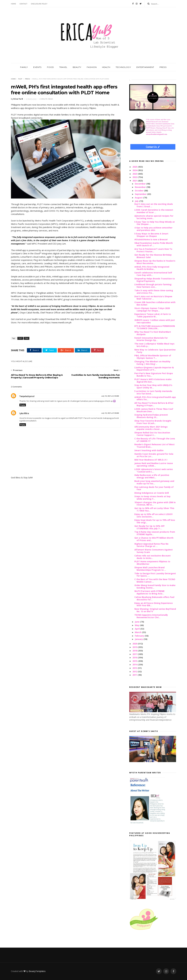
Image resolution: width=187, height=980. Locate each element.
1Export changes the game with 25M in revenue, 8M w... (155, 504)
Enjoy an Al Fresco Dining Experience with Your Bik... (154, 604)
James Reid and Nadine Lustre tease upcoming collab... (154, 464)
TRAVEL (63, 67)
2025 (135, 167)
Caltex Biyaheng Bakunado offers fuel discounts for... (154, 598)
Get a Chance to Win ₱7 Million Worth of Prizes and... (154, 539)
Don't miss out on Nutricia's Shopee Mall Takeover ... (153, 298)
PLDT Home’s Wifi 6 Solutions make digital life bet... (153, 381)
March (138, 632)
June (137, 622)
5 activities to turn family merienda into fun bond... (153, 392)
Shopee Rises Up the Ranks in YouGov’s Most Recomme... (155, 262)
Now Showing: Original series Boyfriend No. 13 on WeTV (155, 610)
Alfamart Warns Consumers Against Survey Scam (154, 551)
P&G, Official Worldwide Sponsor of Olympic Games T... (153, 357)
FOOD (50, 67)
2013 (135, 668)
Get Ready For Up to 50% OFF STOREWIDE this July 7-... (149, 527)
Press (27, 79)
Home (13, 4)
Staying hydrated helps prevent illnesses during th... (151, 416)
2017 (135, 654)
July (137, 201)
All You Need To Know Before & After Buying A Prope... (154, 404)
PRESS (163, 67)
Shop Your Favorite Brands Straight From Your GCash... (153, 422)
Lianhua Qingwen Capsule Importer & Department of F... (154, 369)
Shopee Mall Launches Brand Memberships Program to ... (150, 569)
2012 (135, 672)
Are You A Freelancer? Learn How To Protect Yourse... (153, 250)
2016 (135, 657)
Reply (23, 405)
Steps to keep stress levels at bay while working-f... (152, 498)
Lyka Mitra (24, 413)
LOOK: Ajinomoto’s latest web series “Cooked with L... (154, 470)
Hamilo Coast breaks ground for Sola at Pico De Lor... (154, 455)
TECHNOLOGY (123, 67)
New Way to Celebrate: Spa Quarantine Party (155, 351)
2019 (135, 647)
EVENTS (37, 67)
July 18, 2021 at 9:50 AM (110, 413)
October (139, 191)
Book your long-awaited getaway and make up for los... (154, 482)
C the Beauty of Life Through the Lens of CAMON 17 (155, 440)
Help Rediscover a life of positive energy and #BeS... (152, 476)
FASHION (92, 67)
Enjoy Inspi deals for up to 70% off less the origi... (155, 521)
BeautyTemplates (37, 971)
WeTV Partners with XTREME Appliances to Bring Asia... (149, 592)
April (138, 629)
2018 (135, 651)
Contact (23, 4)
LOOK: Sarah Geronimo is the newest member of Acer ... (154, 211)
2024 (135, 170)
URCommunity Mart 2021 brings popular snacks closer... (151, 428)
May (137, 625)
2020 (135, 644)
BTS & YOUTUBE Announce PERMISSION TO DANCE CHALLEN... (155, 327)
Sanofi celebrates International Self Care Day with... (153, 274)
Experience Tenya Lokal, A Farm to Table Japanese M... (153, 315)
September (141, 194)
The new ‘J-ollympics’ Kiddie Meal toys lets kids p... (154, 345)
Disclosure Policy (39, 4)
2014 (135, 664)
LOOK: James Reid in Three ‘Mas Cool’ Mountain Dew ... (154, 410)
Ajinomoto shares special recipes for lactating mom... (154, 217)
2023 (135, 174)
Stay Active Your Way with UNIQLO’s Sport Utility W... (153, 386)
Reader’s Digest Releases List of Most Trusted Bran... (154, 446)
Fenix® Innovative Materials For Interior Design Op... (151, 339)
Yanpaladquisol (27, 396)
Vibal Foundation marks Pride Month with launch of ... (154, 244)
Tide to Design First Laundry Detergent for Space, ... (155, 575)
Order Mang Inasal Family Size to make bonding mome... (155, 586)
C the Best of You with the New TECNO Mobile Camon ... (155, 580)
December (141, 184)
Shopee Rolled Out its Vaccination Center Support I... (152, 434)
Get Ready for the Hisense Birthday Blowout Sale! (153, 256)
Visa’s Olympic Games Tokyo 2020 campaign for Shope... (152, 309)
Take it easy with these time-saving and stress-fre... (154, 292)
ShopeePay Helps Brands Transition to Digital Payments (155, 280)
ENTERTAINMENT (145, 67)
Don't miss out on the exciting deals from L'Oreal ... (154, 205)
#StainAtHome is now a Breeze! (151, 239)
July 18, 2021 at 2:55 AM (110, 396)
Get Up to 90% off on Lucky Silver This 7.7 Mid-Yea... (154, 509)
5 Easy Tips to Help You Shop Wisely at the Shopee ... (155, 223)
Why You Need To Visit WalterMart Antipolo (153, 333)
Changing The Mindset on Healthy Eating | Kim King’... (152, 363)
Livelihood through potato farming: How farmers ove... (153, 286)
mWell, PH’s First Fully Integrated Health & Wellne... (152, 268)
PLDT (20, 79)
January (139, 639)
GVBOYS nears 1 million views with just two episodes (155, 321)
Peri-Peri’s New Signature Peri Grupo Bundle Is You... (154, 375)
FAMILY (24, 67)
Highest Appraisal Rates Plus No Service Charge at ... (151, 545)
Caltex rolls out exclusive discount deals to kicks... (153, 557)
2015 (135, 661)
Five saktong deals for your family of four (154, 488)
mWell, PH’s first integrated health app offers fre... (155, 398)
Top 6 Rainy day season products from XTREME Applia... (155, 533)
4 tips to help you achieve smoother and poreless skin (153, 229)
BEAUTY (77, 67)
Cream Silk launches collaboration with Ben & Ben (155, 303)
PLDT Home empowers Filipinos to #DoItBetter (152, 563)
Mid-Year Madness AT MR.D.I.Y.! (151, 460)
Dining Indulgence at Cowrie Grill (152, 493)
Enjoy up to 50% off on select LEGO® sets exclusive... (154, 515)
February (140, 636)
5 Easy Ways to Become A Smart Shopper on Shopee (151, 235)
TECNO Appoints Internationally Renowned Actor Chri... (151, 616)
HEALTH (106, 67)
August (139, 198)
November (141, 187)
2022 (135, 177)
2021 (135, 181)
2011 (135, 675)
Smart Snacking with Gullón (149, 450)
